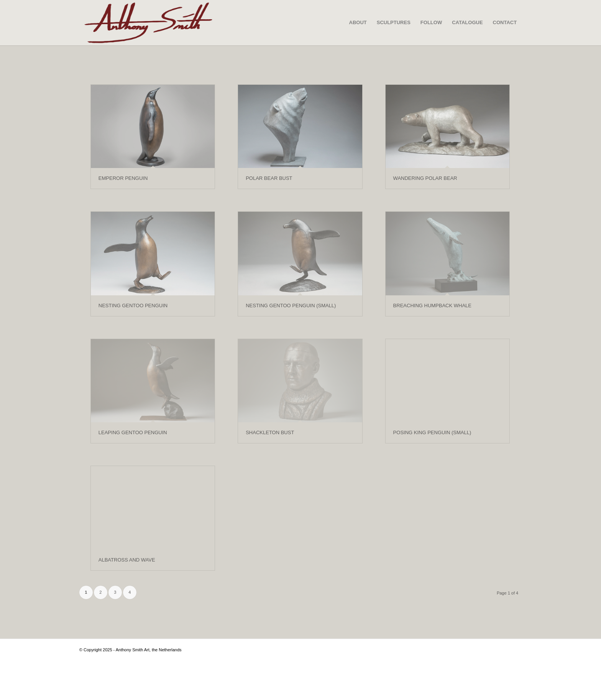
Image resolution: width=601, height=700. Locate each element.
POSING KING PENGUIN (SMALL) (432, 432)
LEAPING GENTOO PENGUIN (133, 432)
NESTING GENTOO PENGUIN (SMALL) (291, 306)
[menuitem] (358, 23)
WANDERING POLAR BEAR (425, 178)
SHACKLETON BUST (270, 432)
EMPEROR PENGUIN (123, 178)
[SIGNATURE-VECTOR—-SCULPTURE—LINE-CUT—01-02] (148, 23)
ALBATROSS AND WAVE (127, 560)
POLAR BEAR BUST (269, 178)
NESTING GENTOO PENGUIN (133, 306)
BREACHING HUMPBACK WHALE (432, 306)
